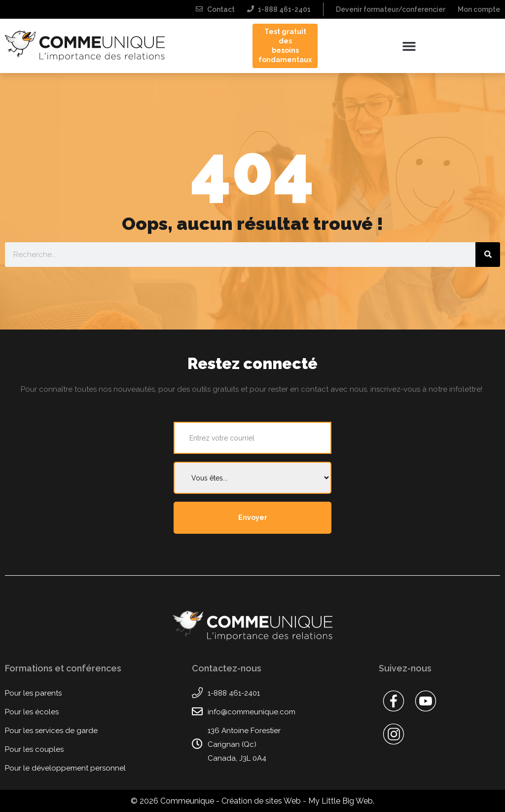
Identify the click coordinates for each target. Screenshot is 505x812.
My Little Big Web (341, 801)
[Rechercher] (488, 255)
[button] (409, 46)
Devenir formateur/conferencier (391, 9)
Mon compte (479, 9)
